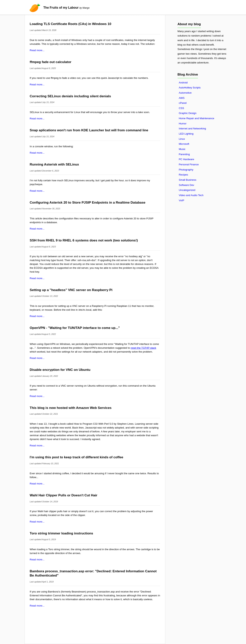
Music (182, 149)
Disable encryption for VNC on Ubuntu (60, 370)
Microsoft (184, 144)
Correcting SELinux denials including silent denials (70, 96)
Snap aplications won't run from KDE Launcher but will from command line (89, 130)
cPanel (183, 103)
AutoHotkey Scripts (190, 88)
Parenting (184, 154)
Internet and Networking (192, 129)
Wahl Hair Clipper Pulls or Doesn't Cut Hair (64, 495)
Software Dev (186, 185)
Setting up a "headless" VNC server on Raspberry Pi (71, 290)
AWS (182, 98)
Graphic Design (188, 113)
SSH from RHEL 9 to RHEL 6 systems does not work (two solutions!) (84, 240)
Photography (186, 170)
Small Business (187, 180)
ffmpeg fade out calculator (51, 62)
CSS (181, 108)
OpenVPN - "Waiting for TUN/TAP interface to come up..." (75, 328)
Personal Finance (189, 164)
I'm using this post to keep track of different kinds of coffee (76, 457)
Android (183, 83)
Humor (183, 124)
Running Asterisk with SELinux (54, 164)
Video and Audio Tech (191, 195)
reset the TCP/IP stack (143, 348)
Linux (182, 139)
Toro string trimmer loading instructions (61, 533)
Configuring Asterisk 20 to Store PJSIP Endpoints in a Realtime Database (88, 202)
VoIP (181, 200)
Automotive (185, 93)
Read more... (37, 50)
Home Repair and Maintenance (196, 118)
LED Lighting (186, 134)
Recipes (183, 175)
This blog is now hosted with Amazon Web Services (71, 408)
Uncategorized (187, 190)
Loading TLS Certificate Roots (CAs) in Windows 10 (71, 24)
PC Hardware (186, 159)
